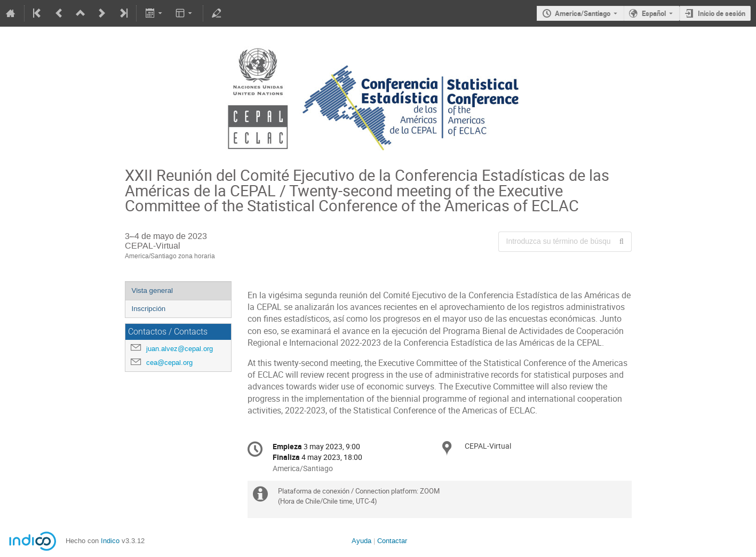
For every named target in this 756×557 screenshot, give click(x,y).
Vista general (153, 291)
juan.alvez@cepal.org (180, 349)
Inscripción (149, 309)
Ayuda (361, 541)
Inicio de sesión (722, 13)
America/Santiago (583, 13)
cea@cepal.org (169, 363)
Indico (110, 541)
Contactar (392, 541)
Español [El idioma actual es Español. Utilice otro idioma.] (654, 13)
